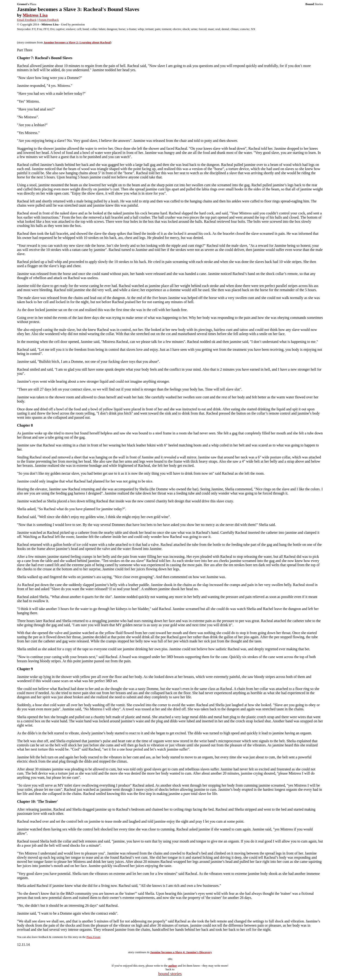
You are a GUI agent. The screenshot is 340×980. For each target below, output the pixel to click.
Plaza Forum (93, 937)
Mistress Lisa (35, 15)
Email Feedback (27, 20)
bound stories (170, 974)
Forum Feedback (49, 20)
